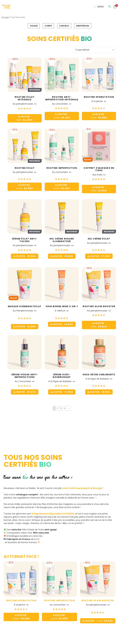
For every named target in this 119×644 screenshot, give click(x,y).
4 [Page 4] (64, 408)
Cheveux (64, 26)
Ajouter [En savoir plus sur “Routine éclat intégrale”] (26, 118)
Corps (48, 26)
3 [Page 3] (61, 408)
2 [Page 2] (57, 408)
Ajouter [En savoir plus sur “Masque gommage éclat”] (25, 327)
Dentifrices (83, 26)
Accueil (5, 17)
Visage (34, 26)
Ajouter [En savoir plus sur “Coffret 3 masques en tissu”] (100, 189)
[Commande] (95, 50)
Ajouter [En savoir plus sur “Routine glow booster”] (100, 325)
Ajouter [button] (63, 116)
